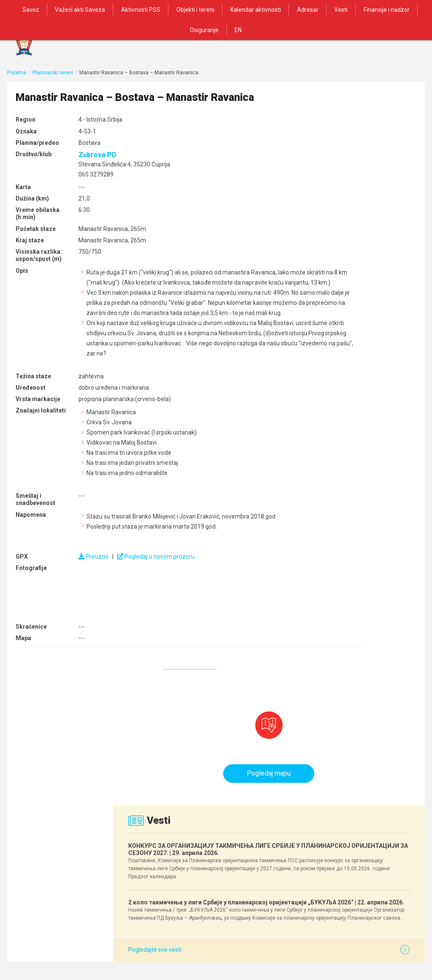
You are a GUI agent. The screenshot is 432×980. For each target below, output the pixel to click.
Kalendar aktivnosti (233, 9)
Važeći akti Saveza (64, 9)
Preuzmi (88, 609)
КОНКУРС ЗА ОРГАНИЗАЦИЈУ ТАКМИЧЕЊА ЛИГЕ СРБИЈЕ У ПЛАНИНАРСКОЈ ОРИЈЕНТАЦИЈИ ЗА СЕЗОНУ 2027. (355, 245)
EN (216, 29)
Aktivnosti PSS (123, 9)
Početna (17, 79)
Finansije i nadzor (358, 9)
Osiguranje (410, 9)
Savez (16, 9)
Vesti (315, 9)
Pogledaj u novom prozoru (151, 609)
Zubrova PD (92, 178)
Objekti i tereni (175, 9)
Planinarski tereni (53, 79)
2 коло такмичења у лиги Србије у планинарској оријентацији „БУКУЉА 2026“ (351, 337)
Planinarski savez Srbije (136, 45)
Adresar (283, 9)
